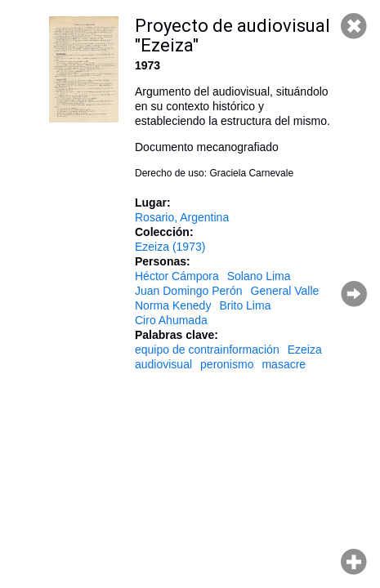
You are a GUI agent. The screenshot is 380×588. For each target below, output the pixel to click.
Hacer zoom (354, 562)
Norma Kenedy (173, 305)
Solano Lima (259, 276)
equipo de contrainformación (207, 350)
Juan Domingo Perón (189, 291)
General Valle (285, 291)
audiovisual (163, 364)
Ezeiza (305, 350)
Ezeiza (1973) (170, 247)
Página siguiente (354, 294)
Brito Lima (245, 305)
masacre (284, 364)
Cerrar (354, 26)
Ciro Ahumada (171, 320)
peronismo (227, 364)
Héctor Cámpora (177, 276)
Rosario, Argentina (182, 217)
